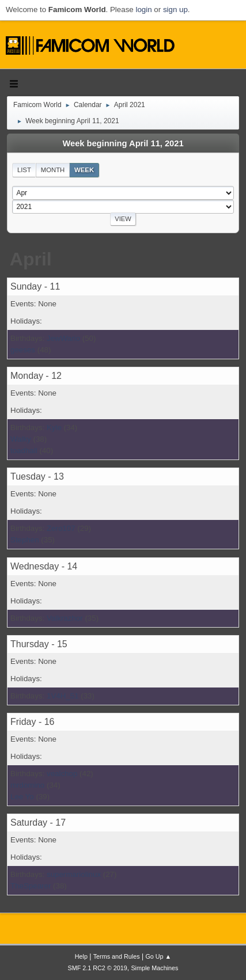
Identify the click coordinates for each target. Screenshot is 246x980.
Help (81, 956)
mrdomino (27, 785)
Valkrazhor (65, 618)
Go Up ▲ (158, 956)
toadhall (24, 451)
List (24, 170)
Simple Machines (154, 968)
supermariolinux (74, 874)
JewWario (63, 338)
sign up (175, 10)
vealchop (62, 774)
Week (84, 170)
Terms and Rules (117, 956)
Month (53, 170)
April (31, 259)
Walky (21, 439)
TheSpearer (31, 886)
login (143, 10)
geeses (23, 350)
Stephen (25, 540)
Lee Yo (22, 797)
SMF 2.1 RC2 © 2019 (98, 968)
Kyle (54, 428)
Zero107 (61, 528)
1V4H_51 (63, 696)
